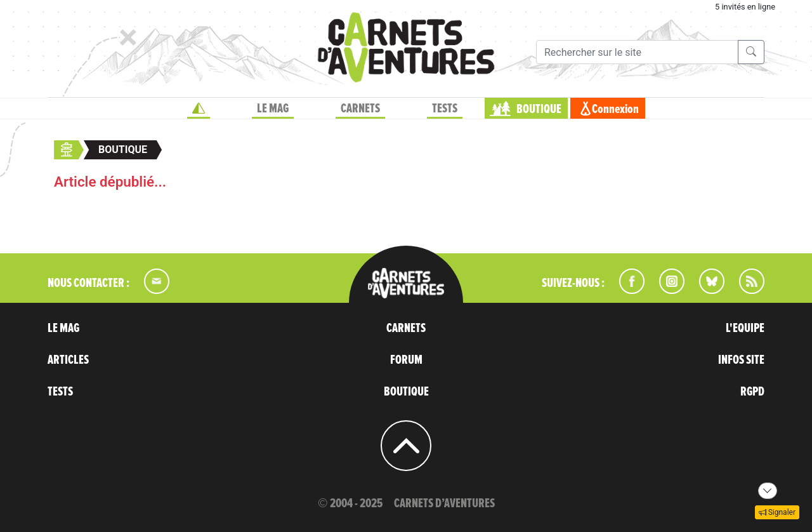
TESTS (445, 109)
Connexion (615, 109)
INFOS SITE (741, 360)
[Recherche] (637, 52)
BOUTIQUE (539, 109)
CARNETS (360, 109)
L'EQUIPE (745, 328)
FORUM (406, 360)
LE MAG (273, 109)
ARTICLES (68, 360)
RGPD (752, 392)
